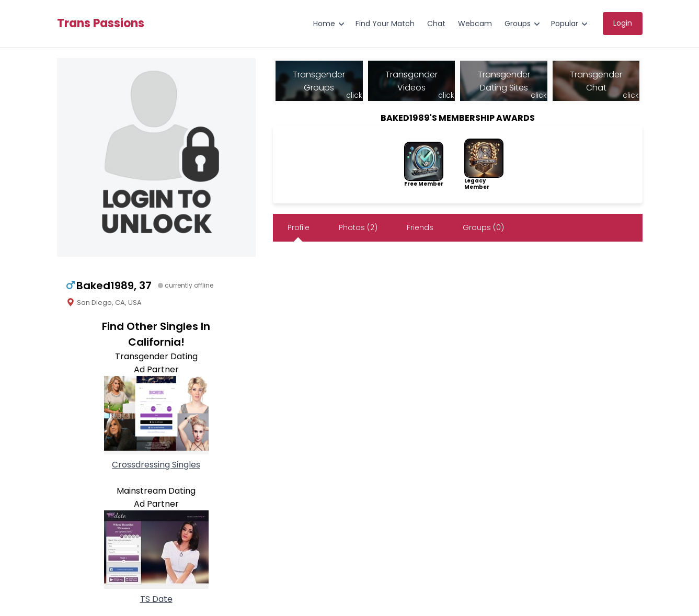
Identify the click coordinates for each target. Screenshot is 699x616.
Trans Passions (101, 24)
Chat (436, 24)
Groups (518, 24)
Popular (565, 24)
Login (623, 23)
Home (324, 24)
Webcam (475, 24)
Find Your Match (385, 24)
